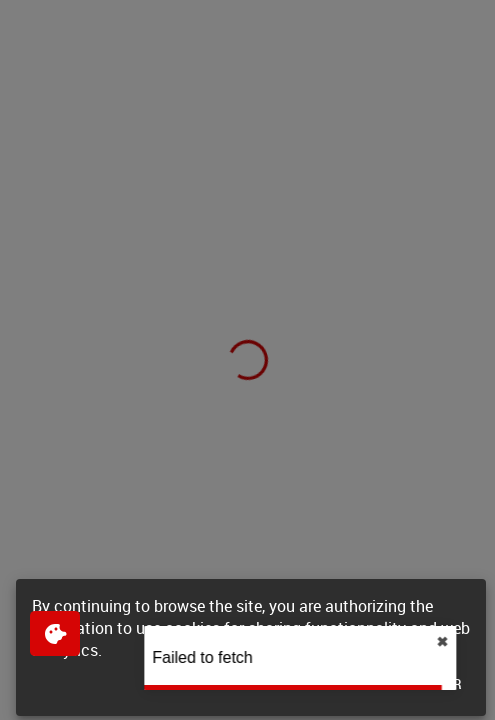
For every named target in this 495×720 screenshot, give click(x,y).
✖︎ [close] (475, 642)
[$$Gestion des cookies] (55, 633)
